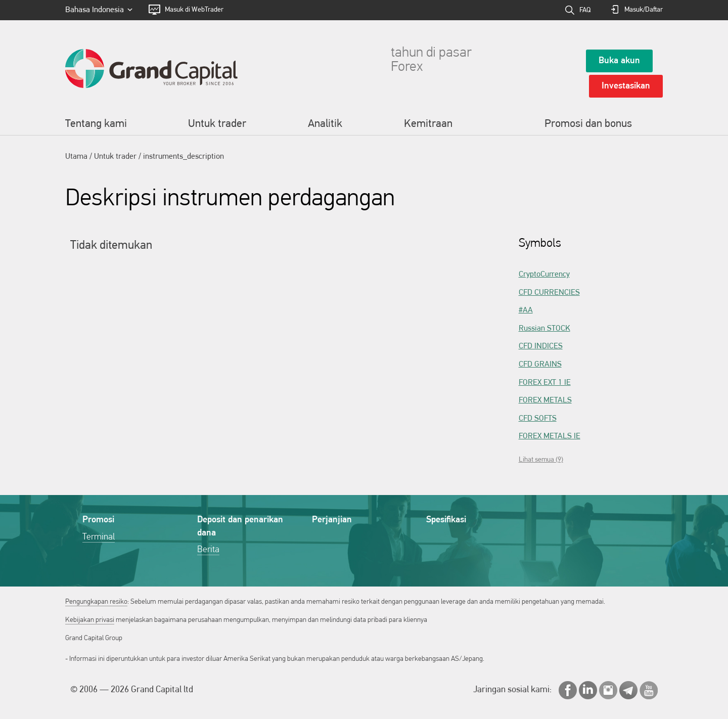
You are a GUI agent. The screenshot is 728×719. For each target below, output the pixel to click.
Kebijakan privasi (90, 620)
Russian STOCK (544, 329)
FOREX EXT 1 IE (545, 383)
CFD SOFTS (538, 419)
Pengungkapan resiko (96, 602)
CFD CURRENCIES (549, 293)
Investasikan (626, 86)
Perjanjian (332, 520)
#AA (526, 310)
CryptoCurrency (544, 275)
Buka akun (619, 61)
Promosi (98, 520)
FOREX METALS (545, 400)
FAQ (585, 10)
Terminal (99, 537)
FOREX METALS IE (550, 436)
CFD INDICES (541, 346)
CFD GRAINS (540, 365)
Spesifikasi (446, 520)
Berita (208, 550)
